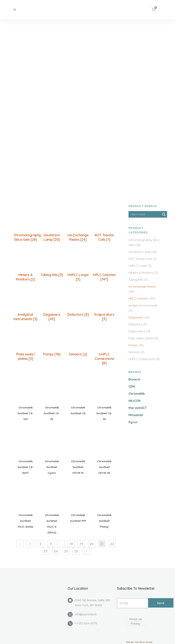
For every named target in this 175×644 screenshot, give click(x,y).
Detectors (135, 324)
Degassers (136, 317)
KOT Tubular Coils (140, 259)
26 (76, 551)
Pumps (133, 345)
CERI (132, 386)
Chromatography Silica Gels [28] (27, 237)
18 (71, 544)
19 (81, 544)
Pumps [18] (52, 354)
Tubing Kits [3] (52, 275)
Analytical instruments (143, 305)
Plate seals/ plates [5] (26, 356)
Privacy (136, 624)
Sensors (134, 352)
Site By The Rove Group (139, 642)
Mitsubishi (136, 415)
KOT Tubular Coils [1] (104, 237)
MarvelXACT (138, 408)
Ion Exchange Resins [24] (78, 237)
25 (66, 551)
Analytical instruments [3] (25, 317)
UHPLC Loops (138, 266)
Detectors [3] (78, 314)
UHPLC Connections (142, 359)
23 (46, 551)
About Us (136, 619)
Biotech (134, 379)
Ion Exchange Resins (142, 287)
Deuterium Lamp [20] (52, 237)
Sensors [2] (78, 354)
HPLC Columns (138, 298)
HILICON (134, 401)
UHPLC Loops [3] (78, 277)
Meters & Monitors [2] (25, 277)
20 (92, 544)
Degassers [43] (52, 317)
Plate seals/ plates (141, 338)
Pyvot (133, 422)
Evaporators (137, 331)
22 (112, 544)
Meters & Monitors (141, 273)
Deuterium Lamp (140, 252)
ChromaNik (137, 394)
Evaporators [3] (104, 317)
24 (56, 551)
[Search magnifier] (164, 214)
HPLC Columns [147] (104, 277)
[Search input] (145, 214)
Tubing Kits (136, 280)
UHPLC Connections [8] (104, 359)
